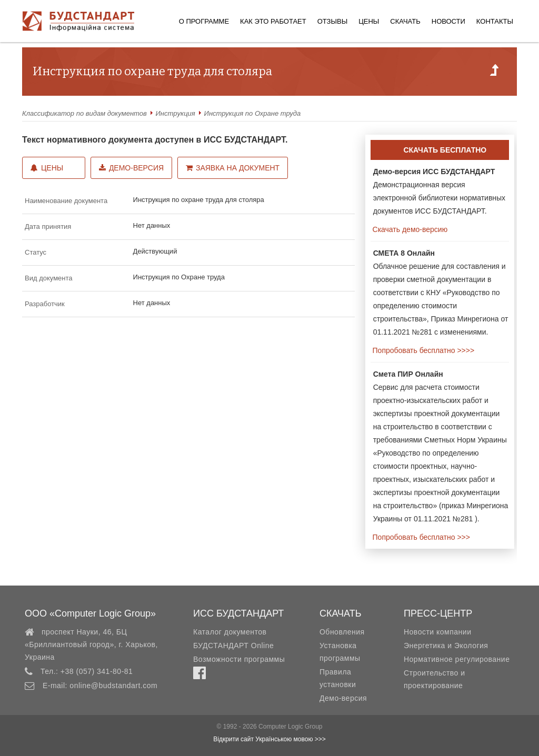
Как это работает (273, 21)
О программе (204, 21)
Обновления (342, 632)
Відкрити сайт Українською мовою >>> (269, 739)
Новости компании (438, 632)
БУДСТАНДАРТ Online (233, 646)
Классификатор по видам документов (84, 113)
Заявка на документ (233, 168)
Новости (448, 21)
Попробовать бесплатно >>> (420, 537)
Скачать (405, 21)
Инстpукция (176, 113)
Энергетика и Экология (446, 646)
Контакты (495, 21)
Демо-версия (131, 168)
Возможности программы (239, 659)
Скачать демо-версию (409, 229)
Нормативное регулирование (457, 659)
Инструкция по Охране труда (253, 113)
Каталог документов (230, 632)
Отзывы (332, 21)
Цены (369, 21)
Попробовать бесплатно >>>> (422, 350)
